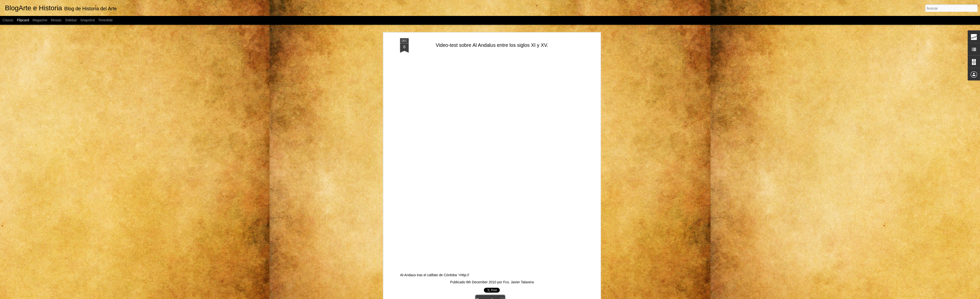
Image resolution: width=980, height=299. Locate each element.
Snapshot (88, 20)
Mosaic (56, 20)
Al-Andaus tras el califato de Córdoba (524, 166)
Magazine (40, 20)
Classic (8, 20)
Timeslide (105, 20)
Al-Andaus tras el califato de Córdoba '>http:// (490, 275)
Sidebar (71, 20)
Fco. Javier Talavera (519, 282)
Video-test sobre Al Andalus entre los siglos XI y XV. (492, 45)
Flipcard (23, 20)
